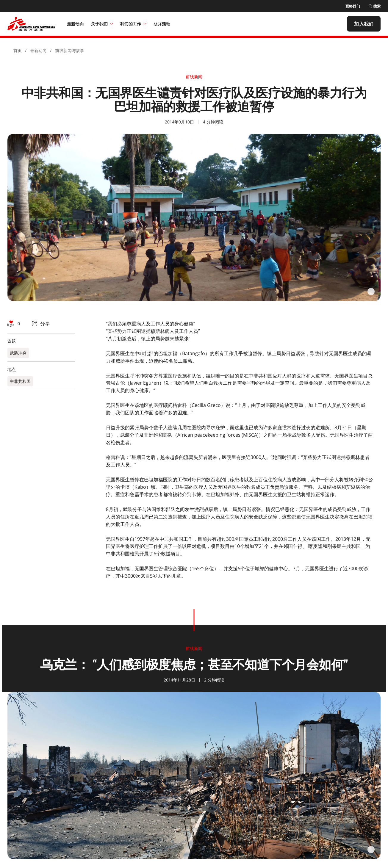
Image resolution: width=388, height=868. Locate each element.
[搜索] (374, 6)
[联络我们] (353, 6)
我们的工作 (133, 24)
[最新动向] (75, 24)
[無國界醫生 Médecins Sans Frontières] (31, 24)
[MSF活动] (162, 24)
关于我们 (102, 24)
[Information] (371, 292)
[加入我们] (364, 24)
